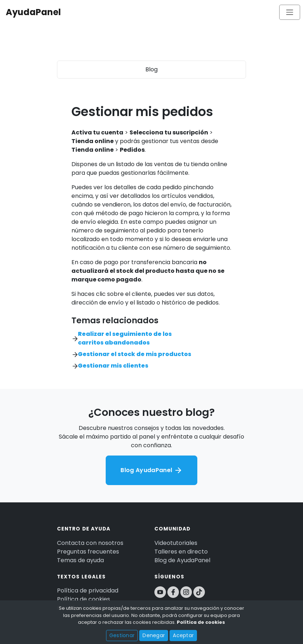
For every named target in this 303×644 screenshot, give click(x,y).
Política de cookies (84, 599)
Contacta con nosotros (90, 543)
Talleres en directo (181, 552)
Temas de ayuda (80, 560)
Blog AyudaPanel (151, 470)
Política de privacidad (88, 590)
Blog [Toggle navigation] (151, 69)
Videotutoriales (176, 543)
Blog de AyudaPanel (182, 560)
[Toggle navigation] (290, 12)
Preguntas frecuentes (88, 552)
